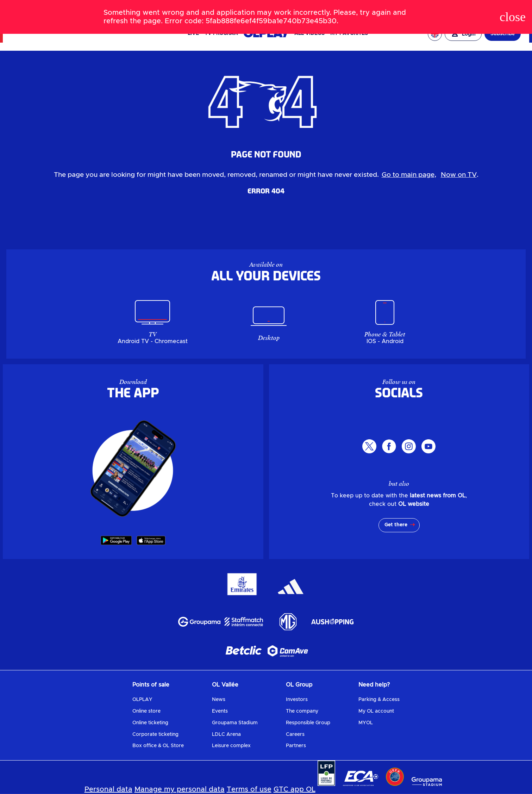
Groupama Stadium (235, 723)
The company (302, 711)
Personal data (108, 789)
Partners (296, 746)
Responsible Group (308, 723)
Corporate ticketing (155, 734)
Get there (396, 525)
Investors (297, 700)
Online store (146, 711)
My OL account (376, 711)
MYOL (366, 723)
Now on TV (459, 175)
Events (220, 711)
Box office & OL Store (158, 746)
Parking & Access (379, 700)
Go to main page (408, 175)
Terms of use (249, 789)
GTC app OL (295, 789)
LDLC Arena (226, 734)
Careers (295, 734)
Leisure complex (231, 746)
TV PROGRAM (221, 33)
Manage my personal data (180, 789)
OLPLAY (142, 700)
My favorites (349, 33)
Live (193, 33)
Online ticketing (150, 723)
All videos (309, 33)
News (219, 700)
